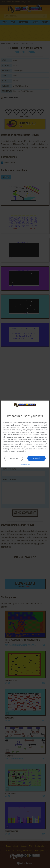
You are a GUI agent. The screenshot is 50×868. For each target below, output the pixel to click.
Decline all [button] (14, 458)
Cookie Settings (9, 451)
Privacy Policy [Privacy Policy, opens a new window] (21, 451)
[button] (25, 464)
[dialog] (25, 434)
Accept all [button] (36, 458)
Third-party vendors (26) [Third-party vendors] (33, 434)
